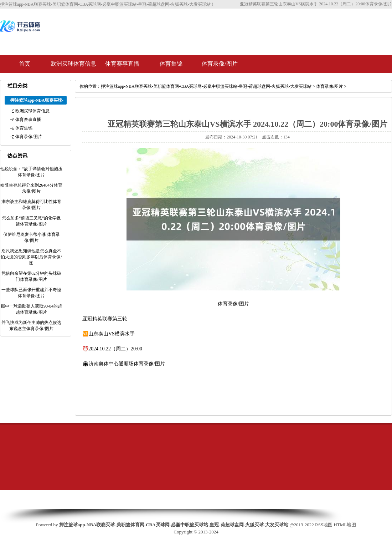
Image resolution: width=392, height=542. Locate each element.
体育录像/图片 (220, 64)
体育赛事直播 (122, 64)
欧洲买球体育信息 (73, 64)
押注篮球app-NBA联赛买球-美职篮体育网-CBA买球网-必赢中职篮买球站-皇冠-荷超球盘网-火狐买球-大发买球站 (206, 86)
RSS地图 (324, 525)
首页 (25, 64)
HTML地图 (345, 525)
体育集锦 (171, 64)
